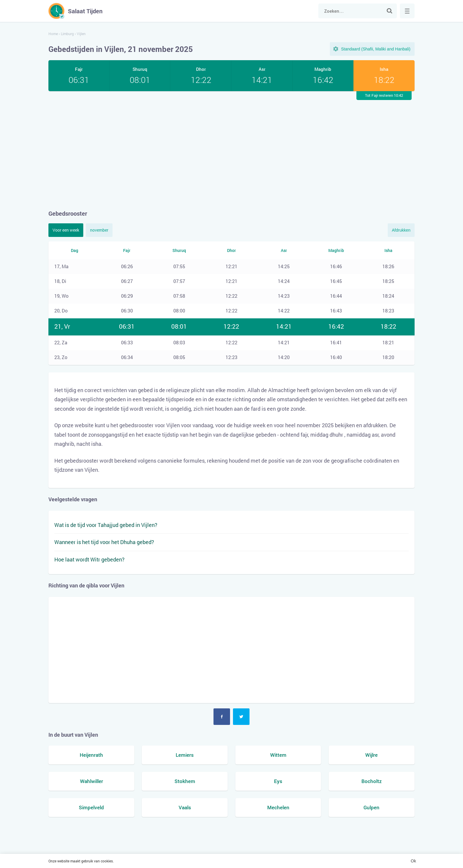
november (99, 230)
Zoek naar (389, 11)
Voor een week (66, 230)
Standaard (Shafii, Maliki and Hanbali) (376, 49)
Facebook (222, 717)
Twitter (241, 717)
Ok (413, 861)
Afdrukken (401, 230)
